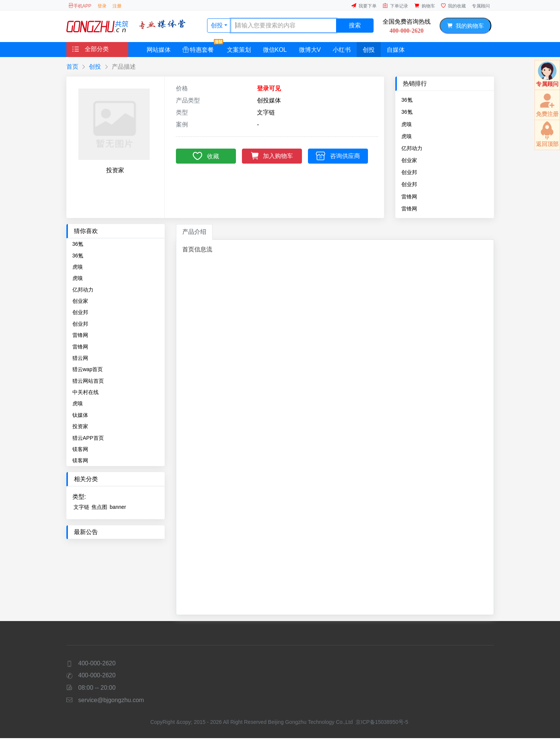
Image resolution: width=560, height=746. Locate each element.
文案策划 (239, 50)
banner (118, 507)
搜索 (355, 25)
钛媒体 (80, 415)
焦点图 (99, 507)
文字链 (81, 507)
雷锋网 (409, 197)
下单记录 (395, 6)
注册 (117, 6)
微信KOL (275, 50)
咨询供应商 (338, 156)
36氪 (407, 100)
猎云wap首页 (88, 369)
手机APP (80, 6)
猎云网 (80, 358)
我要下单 (364, 6)
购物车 (425, 6)
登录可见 (269, 88)
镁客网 (80, 449)
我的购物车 (465, 26)
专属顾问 (481, 6)
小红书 (342, 50)
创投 (218, 25)
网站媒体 (159, 50)
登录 (102, 6)
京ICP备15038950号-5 (382, 722)
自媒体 (396, 50)
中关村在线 (86, 392)
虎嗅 (407, 124)
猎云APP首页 (88, 438)
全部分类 (91, 49)
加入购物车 (272, 155)
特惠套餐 (201, 47)
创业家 (409, 160)
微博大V (310, 50)
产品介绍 (194, 232)
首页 (72, 67)
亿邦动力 (412, 148)
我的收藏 (453, 6)
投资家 (80, 426)
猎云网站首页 (88, 381)
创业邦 (409, 172)
